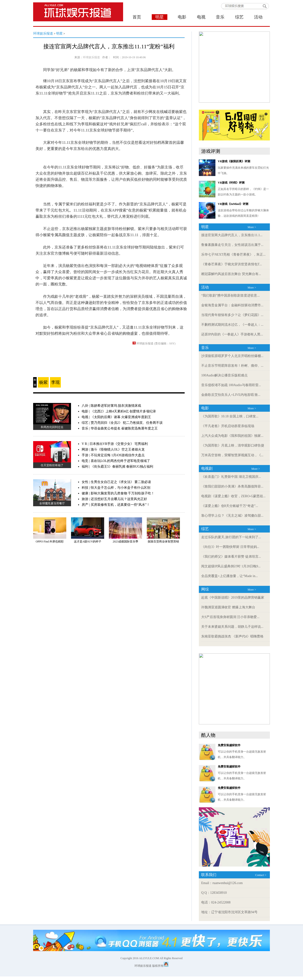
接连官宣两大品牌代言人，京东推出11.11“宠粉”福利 (109, 46)
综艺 (239, 17)
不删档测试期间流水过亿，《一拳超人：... (232, 325)
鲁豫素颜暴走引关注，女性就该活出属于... (232, 245)
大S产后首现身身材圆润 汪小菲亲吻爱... (230, 617)
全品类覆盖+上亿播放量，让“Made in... (229, 576)
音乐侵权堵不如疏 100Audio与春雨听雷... (231, 385)
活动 (258, 17)
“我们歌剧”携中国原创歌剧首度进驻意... (230, 296)
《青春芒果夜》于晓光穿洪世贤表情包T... (232, 264)
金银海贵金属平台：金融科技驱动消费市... (232, 305)
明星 (59, 34)
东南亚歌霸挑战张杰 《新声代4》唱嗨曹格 (232, 636)
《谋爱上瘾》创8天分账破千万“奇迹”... (230, 506)
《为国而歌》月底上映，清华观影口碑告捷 (233, 445)
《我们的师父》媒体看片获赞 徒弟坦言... (231, 557)
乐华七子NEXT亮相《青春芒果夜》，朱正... (233, 255)
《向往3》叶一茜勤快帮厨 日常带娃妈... (230, 547)
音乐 (220, 17)
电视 (201, 17)
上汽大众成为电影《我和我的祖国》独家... (232, 436)
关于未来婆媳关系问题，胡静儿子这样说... (232, 627)
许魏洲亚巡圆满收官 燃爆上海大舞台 (228, 607)
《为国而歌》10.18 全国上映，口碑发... (230, 416)
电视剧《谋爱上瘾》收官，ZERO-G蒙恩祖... (233, 496)
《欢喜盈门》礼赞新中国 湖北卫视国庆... (231, 477)
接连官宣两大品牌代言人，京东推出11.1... (232, 235)
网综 (205, 589)
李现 (55, 382)
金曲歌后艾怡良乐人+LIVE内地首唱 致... (231, 395)
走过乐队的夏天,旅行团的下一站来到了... (231, 537)
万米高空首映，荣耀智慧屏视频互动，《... (232, 455)
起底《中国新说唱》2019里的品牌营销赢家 (233, 598)
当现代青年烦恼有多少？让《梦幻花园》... (232, 315)
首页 (137, 17)
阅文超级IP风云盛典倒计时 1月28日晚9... (231, 566)
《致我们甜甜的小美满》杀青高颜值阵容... (232, 486)
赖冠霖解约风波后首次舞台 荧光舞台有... (231, 274)
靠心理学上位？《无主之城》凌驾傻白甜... (232, 516)
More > (252, 227)
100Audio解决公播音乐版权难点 (224, 375)
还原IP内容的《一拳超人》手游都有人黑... (232, 334)
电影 (182, 17)
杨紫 (43, 382)
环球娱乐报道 (43, 34)
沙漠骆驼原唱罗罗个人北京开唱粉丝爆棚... (232, 356)
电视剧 (207, 468)
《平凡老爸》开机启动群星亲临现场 (228, 426)
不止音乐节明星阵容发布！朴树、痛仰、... (232, 366)
